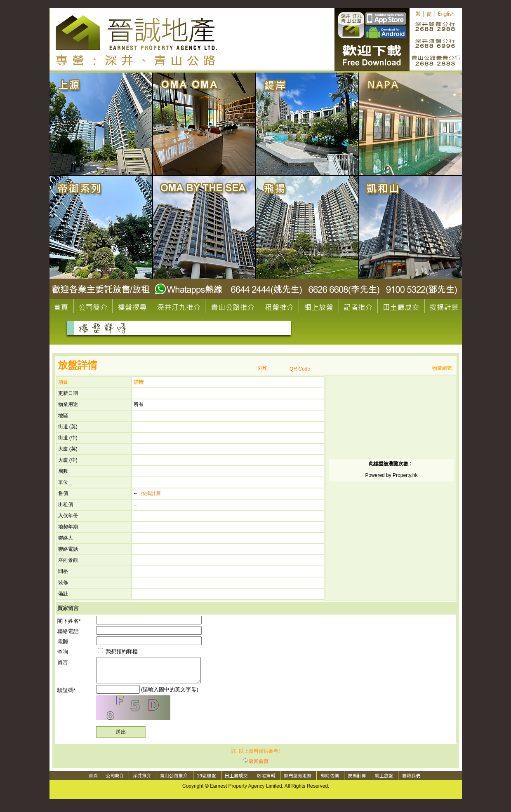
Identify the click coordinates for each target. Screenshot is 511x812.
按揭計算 (151, 493)
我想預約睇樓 (118, 651)
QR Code (300, 369)
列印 (263, 368)
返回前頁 (255, 766)
